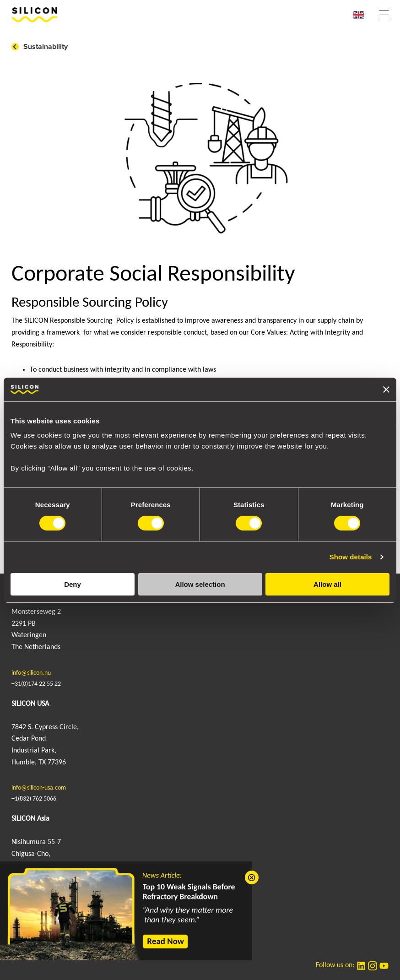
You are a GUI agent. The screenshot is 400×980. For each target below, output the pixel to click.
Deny (73, 584)
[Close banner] (386, 390)
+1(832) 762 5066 (34, 799)
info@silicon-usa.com (39, 788)
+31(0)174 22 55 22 (36, 684)
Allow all (327, 584)
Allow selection (200, 584)
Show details (351, 557)
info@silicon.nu (31, 673)
